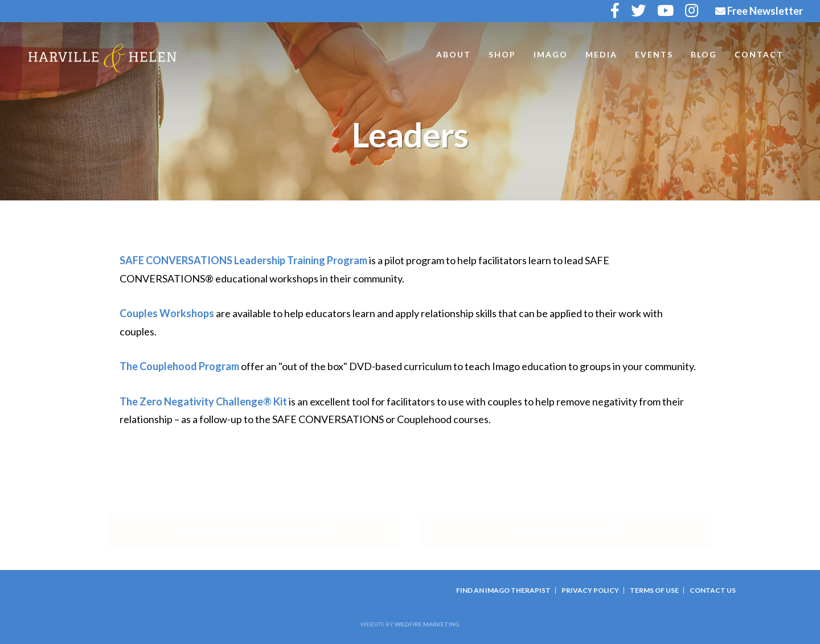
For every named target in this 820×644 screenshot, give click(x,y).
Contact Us (713, 590)
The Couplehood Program (179, 366)
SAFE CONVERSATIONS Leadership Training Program (243, 260)
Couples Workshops (167, 313)
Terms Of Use (654, 590)
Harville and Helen (102, 58)
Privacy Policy (590, 590)
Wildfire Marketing (427, 624)
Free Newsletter (759, 11)
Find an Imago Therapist (503, 590)
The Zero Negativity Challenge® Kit (203, 401)
